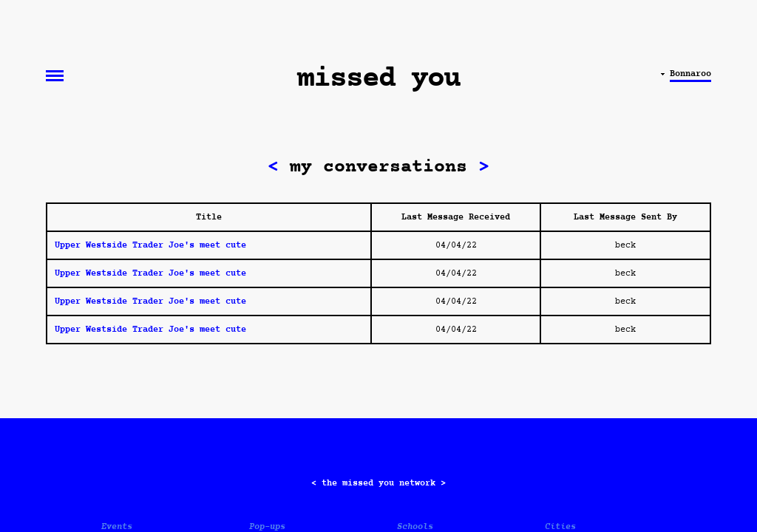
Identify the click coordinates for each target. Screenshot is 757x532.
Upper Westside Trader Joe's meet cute (150, 245)
